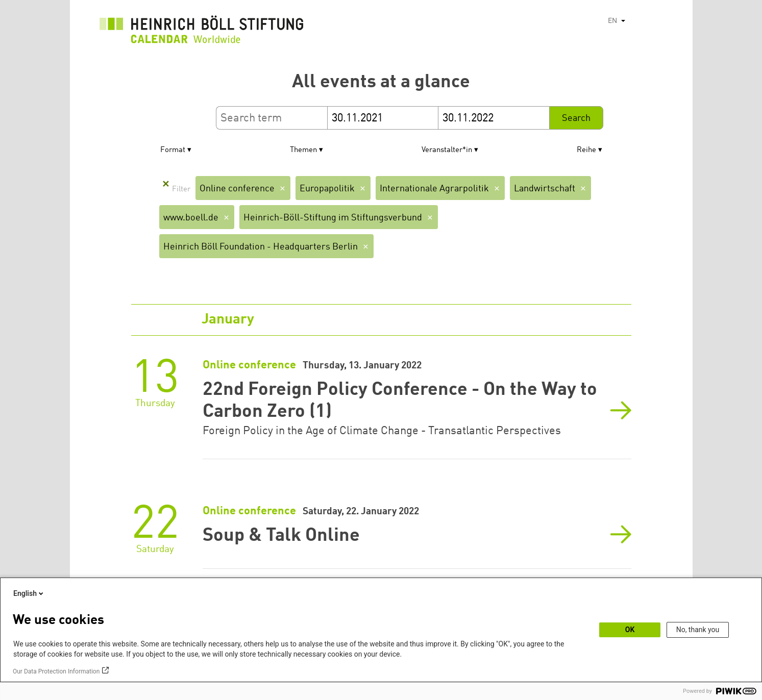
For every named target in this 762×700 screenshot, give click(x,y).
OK (630, 630)
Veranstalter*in (447, 150)
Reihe (586, 150)
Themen (303, 150)
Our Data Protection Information (56, 671)
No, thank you (698, 630)
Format (173, 150)
